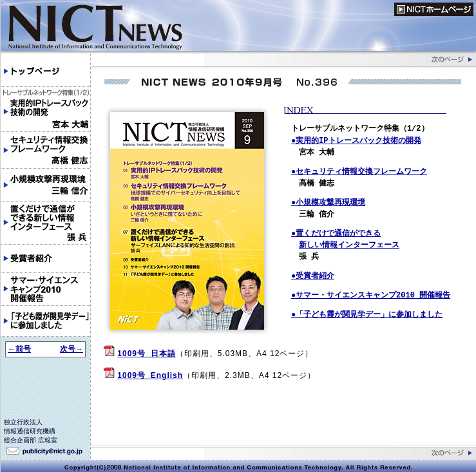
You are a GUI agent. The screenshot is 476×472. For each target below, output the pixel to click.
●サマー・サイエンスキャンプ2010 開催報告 (371, 295)
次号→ (71, 349)
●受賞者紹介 (313, 276)
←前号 (19, 349)
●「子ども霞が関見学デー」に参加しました (367, 315)
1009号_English (150, 375)
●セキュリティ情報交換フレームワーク (359, 172)
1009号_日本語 (146, 354)
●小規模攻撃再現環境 (328, 203)
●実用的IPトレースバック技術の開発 (356, 141)
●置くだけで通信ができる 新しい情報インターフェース (345, 239)
